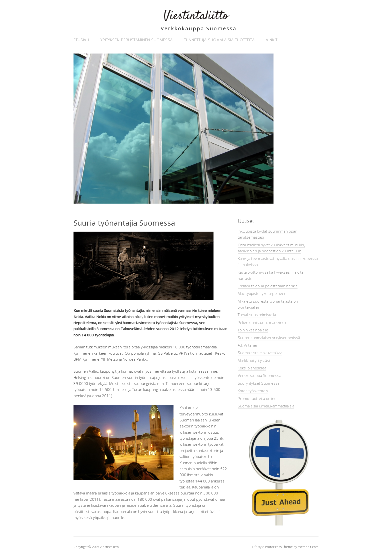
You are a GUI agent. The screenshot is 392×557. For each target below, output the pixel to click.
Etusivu (81, 40)
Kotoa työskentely (253, 391)
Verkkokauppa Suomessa (259, 375)
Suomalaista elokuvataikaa (260, 353)
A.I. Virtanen (248, 345)
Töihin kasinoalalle (253, 330)
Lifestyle (258, 547)
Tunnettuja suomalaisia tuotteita (219, 40)
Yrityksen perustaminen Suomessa (137, 40)
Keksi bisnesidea (252, 368)
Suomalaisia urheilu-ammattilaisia (266, 406)
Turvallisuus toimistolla (257, 315)
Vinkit (272, 40)
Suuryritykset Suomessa (259, 383)
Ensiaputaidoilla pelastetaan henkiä (268, 286)
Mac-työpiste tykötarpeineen (262, 293)
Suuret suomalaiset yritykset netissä (269, 338)
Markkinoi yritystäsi (254, 360)
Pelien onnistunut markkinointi (264, 322)
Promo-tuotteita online (257, 398)
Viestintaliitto (196, 16)
